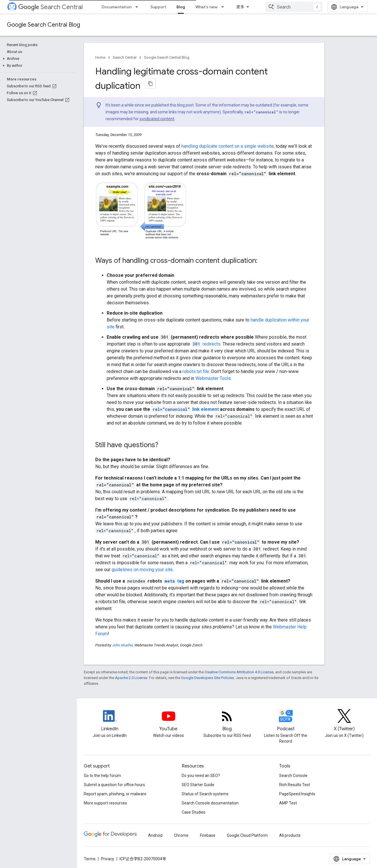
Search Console (293, 776)
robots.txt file (196, 371)
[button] (37, 59)
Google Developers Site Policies (208, 678)
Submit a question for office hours (114, 785)
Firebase (208, 835)
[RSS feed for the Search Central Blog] (227, 721)
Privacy (108, 859)
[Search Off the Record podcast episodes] (286, 721)
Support (158, 7)
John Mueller (122, 645)
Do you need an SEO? (201, 776)
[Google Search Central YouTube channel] (168, 721)
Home (100, 57)
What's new (206, 7)
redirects (206, 344)
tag (174, 581)
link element (185, 409)
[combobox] (294, 7)
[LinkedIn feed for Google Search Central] (110, 721)
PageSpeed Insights (297, 794)
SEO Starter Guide (198, 785)
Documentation (117, 7)
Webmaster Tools (213, 378)
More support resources (105, 803)
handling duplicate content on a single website (228, 146)
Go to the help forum (102, 776)
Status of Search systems (205, 794)
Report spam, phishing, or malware (115, 794)
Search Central (50, 7)
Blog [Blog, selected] (181, 7)
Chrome (181, 835)
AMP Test (288, 803)
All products (290, 835)
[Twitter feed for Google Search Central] (344, 721)
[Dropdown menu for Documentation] (138, 7)
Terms (90, 859)
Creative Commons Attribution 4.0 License (239, 672)
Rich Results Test (295, 785)
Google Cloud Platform (247, 835)
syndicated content (157, 119)
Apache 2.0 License (131, 678)
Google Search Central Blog (43, 25)
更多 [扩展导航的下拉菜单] (240, 7)
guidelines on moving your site (142, 570)
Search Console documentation (210, 803)
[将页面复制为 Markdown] (150, 84)
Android (155, 835)
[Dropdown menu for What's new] (224, 7)
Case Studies (194, 812)
